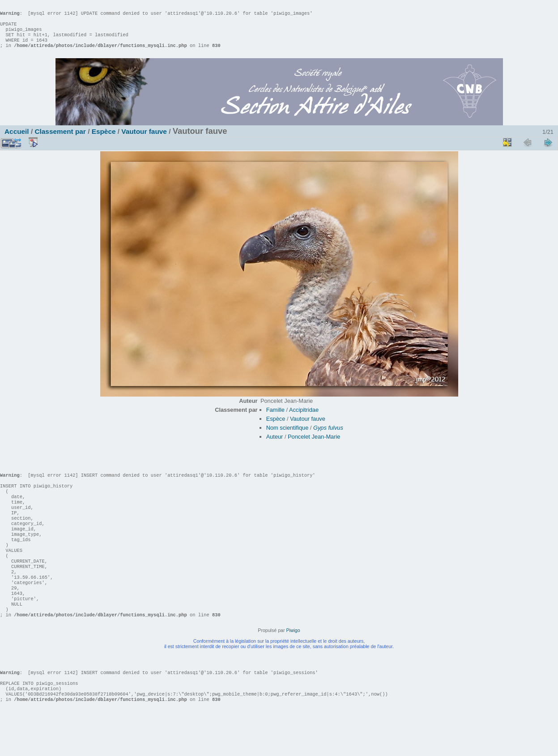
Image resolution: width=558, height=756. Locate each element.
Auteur (275, 446)
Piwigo (293, 666)
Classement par (60, 140)
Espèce (104, 140)
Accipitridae (304, 419)
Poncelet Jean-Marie (314, 446)
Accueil (17, 140)
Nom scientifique (288, 437)
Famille (275, 419)
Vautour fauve (144, 140)
